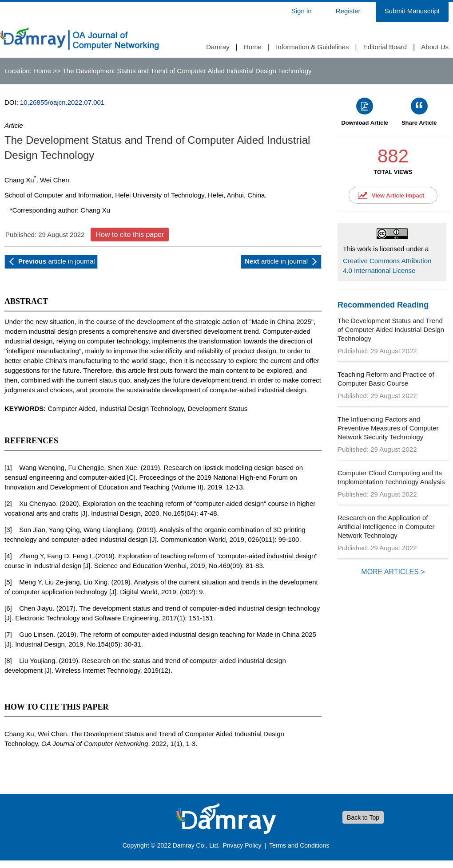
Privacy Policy (242, 845)
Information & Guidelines (312, 47)
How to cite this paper (130, 235)
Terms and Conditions (299, 845)
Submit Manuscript (412, 11)
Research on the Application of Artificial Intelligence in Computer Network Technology (386, 527)
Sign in (302, 11)
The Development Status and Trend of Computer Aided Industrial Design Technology (391, 329)
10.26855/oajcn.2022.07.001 (62, 102)
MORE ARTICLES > (393, 572)
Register (348, 11)
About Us (435, 47)
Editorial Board (385, 47)
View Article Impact (398, 195)
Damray (218, 47)
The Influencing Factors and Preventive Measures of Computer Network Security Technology (388, 428)
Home (253, 47)
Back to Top (363, 817)
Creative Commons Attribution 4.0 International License (387, 266)
